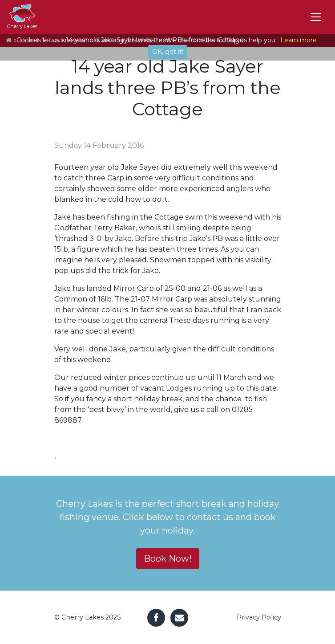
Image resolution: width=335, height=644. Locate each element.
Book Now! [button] (168, 558)
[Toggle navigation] (316, 17)
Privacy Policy (259, 617)
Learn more (299, 40)
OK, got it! (168, 52)
